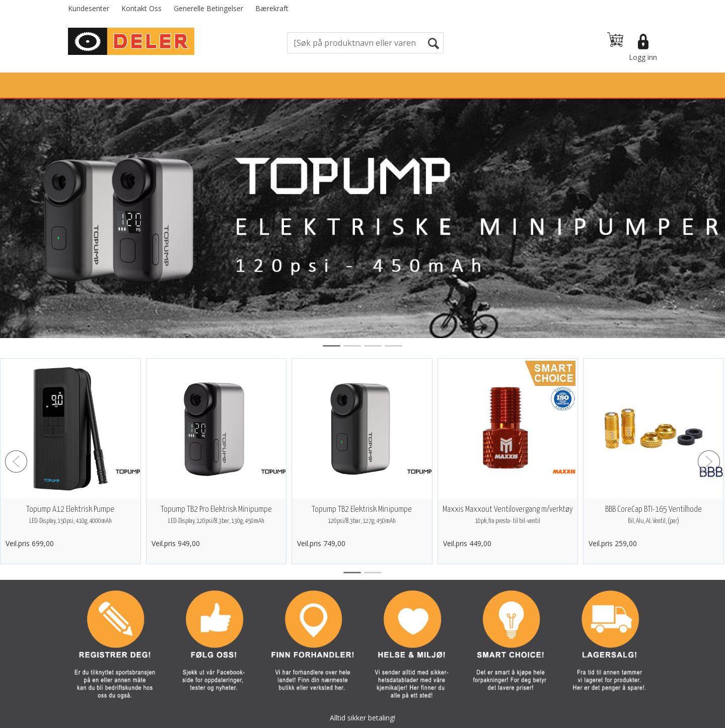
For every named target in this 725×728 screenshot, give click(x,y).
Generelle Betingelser (208, 8)
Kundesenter (89, 8)
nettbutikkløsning (471, 718)
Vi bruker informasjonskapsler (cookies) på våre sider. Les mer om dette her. (362, 698)
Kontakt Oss (141, 8)
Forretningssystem (401, 718)
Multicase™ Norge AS (566, 718)
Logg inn (643, 57)
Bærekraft (272, 8)
